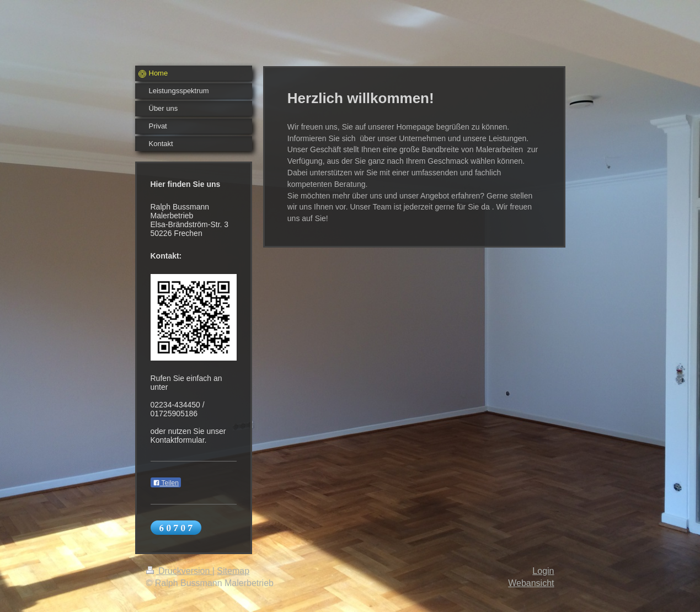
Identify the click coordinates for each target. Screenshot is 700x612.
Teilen (166, 483)
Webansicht (531, 583)
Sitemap (233, 571)
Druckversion (179, 571)
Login (543, 571)
